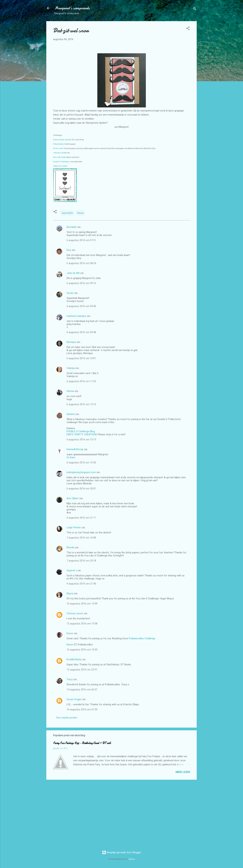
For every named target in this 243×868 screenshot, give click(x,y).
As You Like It (58, 148)
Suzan (70, 293)
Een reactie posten (67, 718)
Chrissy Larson (75, 613)
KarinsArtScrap (75, 449)
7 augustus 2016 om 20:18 (81, 561)
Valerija (71, 368)
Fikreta (70, 391)
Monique (71, 342)
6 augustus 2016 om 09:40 (81, 306)
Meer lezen (183, 772)
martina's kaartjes (76, 316)
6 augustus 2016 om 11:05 (81, 381)
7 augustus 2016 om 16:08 (81, 538)
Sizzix (80, 213)
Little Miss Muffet (60, 153)
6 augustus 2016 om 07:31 (81, 240)
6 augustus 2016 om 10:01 (81, 358)
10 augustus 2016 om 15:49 (82, 604)
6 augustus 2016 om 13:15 (81, 439)
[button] (188, 29)
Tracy (70, 679)
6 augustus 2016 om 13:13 (81, 404)
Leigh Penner (74, 527)
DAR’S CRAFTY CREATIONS (82, 434)
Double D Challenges (61, 162)
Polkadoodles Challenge (142, 638)
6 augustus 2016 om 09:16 (81, 283)
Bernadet (72, 227)
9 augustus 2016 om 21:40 (81, 584)
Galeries (132, 859)
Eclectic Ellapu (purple (62, 140)
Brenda (70, 547)
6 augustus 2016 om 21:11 (81, 518)
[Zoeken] (195, 9)
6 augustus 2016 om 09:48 (81, 332)
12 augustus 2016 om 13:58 (82, 624)
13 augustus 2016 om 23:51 (82, 670)
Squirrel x (72, 570)
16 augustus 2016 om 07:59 (82, 709)
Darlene (71, 414)
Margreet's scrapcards (72, 8)
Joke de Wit (73, 273)
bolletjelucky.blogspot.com (81, 472)
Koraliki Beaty (74, 659)
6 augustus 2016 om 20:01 (81, 489)
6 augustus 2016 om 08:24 (81, 263)
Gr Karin (71, 457)
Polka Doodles (58, 144)
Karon (70, 633)
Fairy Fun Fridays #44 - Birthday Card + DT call (82, 743)
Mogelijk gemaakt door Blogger (122, 852)
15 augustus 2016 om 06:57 (82, 690)
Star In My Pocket (59, 157)
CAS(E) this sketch (60, 166)
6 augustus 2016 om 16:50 (81, 463)
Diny (69, 250)
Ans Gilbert (73, 498)
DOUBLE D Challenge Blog (81, 431)
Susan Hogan (74, 699)
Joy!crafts (67, 213)
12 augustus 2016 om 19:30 (82, 650)
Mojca (70, 593)
